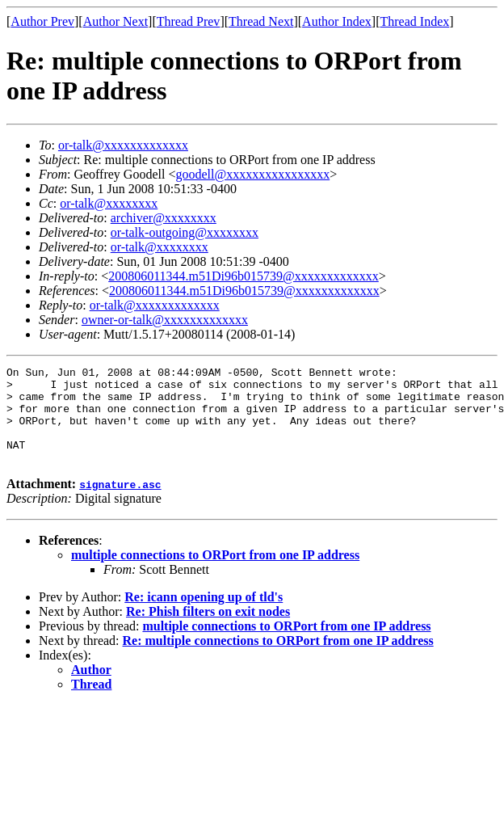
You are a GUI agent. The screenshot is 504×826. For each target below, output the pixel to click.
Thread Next (261, 21)
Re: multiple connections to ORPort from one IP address (278, 660)
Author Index (337, 21)
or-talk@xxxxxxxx (109, 203)
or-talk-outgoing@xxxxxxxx (185, 232)
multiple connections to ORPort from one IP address (215, 574)
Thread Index (415, 21)
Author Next (115, 21)
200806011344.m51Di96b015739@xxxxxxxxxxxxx (244, 276)
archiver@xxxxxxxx (164, 218)
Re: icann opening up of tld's (204, 616)
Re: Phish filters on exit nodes (208, 631)
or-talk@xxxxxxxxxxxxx (123, 145)
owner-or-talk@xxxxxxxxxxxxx (165, 320)
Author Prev (42, 21)
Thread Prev (189, 21)
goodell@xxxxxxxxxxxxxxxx (252, 174)
